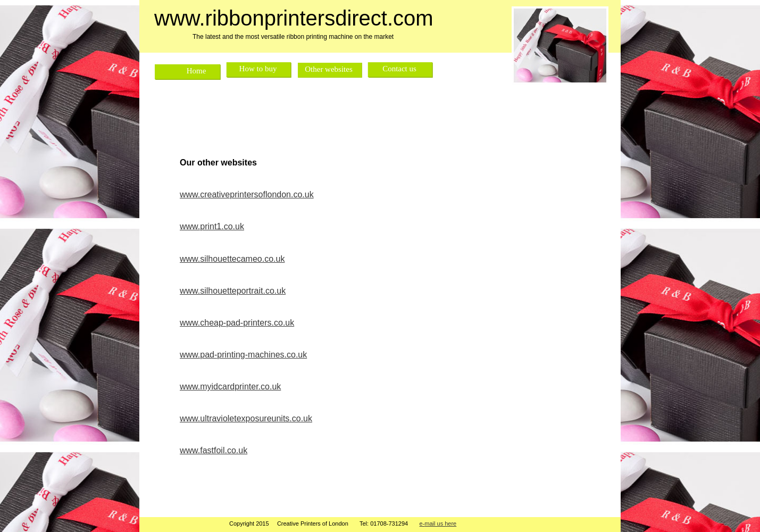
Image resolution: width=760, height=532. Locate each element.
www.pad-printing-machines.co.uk (243, 355)
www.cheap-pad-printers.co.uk (237, 323)
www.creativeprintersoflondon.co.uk (247, 194)
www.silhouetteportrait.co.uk (233, 291)
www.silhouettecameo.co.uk (232, 259)
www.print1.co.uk (212, 226)
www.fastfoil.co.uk (214, 450)
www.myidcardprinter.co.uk (230, 386)
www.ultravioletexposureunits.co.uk (246, 418)
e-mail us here (438, 523)
